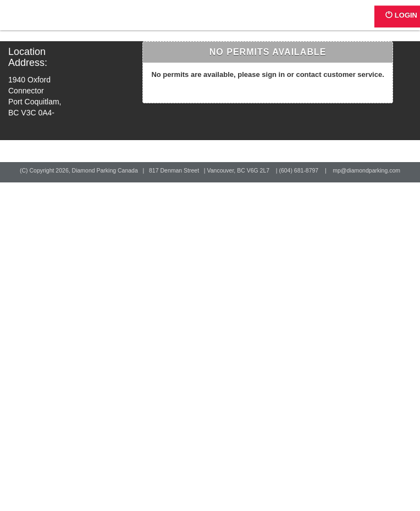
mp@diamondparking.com (366, 170)
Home (48, 21)
